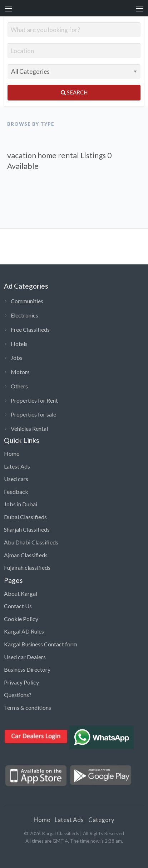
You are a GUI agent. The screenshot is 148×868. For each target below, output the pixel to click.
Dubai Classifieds (25, 517)
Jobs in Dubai (21, 504)
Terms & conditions (28, 707)
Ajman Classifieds (26, 555)
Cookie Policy (21, 619)
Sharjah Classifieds (27, 529)
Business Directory (27, 669)
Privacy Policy (21, 682)
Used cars (16, 479)
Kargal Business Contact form (41, 644)
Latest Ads (17, 466)
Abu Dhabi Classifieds (31, 542)
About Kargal (21, 593)
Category (101, 820)
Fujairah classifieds (27, 567)
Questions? (18, 695)
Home (12, 453)
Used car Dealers (25, 657)
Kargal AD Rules (24, 631)
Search (74, 92)
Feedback (16, 492)
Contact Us (18, 606)
